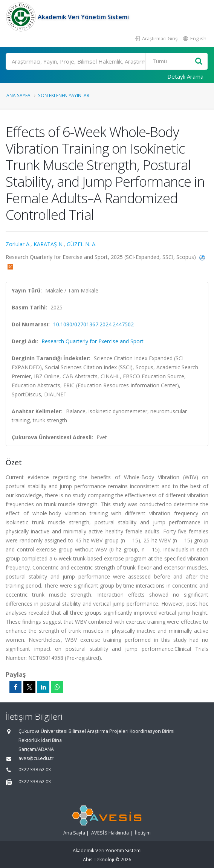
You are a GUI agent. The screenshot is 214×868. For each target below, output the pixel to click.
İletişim (143, 833)
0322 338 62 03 (35, 770)
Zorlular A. (18, 244)
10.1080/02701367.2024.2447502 (93, 324)
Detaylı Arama (185, 76)
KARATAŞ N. (49, 244)
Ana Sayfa (18, 95)
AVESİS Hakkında (110, 833)
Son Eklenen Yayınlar (64, 95)
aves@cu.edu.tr (36, 758)
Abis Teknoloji (99, 860)
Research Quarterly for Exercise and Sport (92, 341)
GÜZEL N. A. (82, 244)
